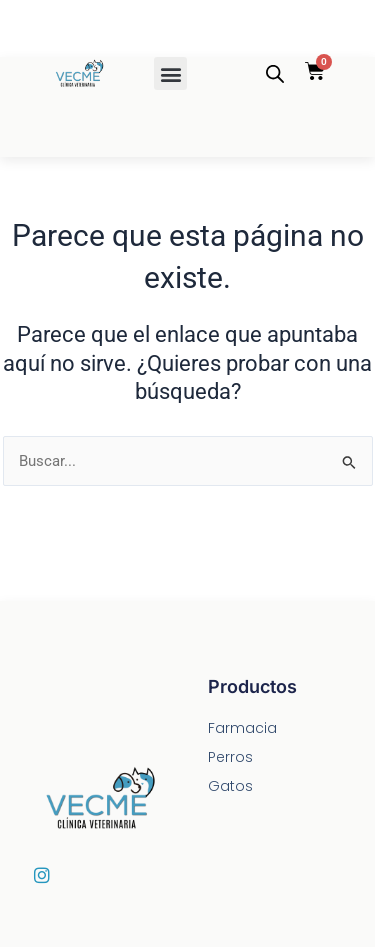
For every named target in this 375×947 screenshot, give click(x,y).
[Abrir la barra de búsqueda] (275, 74)
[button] (170, 73)
